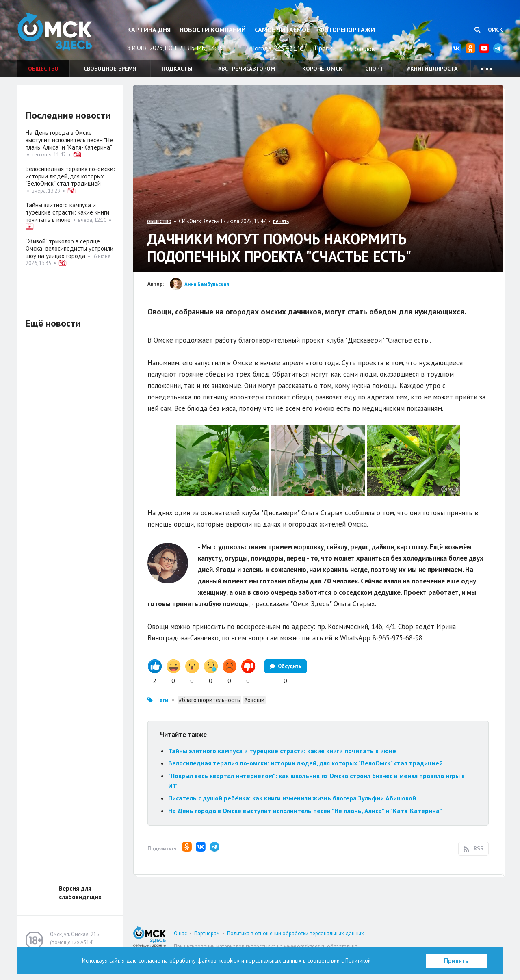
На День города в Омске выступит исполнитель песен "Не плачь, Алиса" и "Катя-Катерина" (305, 822)
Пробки (325, 48)
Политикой (358, 960)
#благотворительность (209, 711)
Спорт (374, 69)
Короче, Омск (322, 69)
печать (281, 221)
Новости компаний (213, 30)
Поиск (489, 30)
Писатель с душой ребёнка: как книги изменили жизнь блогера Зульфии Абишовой (292, 809)
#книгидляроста (432, 69)
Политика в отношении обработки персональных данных (296, 945)
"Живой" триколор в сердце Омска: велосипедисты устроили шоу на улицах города (69, 248)
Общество (43, 69)
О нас (180, 945)
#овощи (254, 711)
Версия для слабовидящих (80, 904)
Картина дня (149, 30)
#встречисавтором (247, 69)
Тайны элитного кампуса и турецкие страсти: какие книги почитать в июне (282, 762)
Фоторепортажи (347, 30)
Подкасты (177, 69)
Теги (162, 711)
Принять (456, 961)
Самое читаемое (282, 30)
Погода (261, 48)
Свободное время (110, 69)
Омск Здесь (58, 33)
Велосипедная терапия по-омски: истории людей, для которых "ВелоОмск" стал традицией (305, 774)
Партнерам (207, 945)
